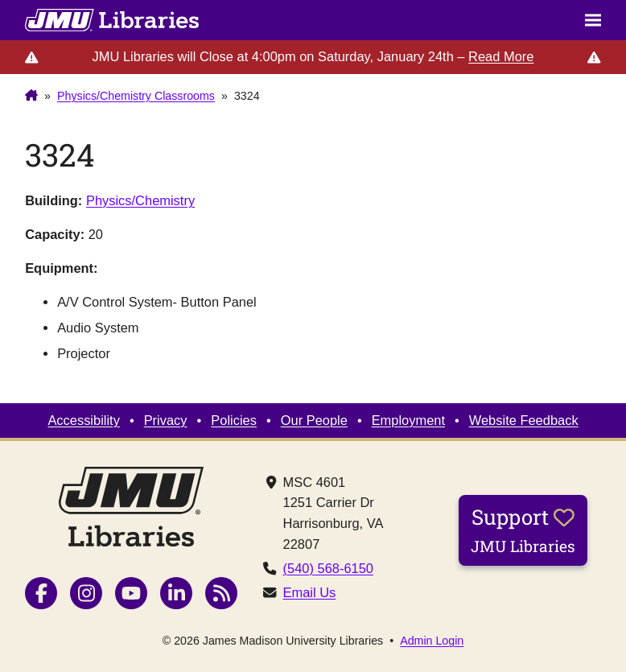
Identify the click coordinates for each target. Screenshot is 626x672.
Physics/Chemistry (140, 200)
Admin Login (432, 641)
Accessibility (84, 420)
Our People (314, 420)
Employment (408, 420)
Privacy (166, 420)
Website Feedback (524, 420)
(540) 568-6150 (328, 568)
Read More (501, 56)
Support (523, 530)
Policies (234, 420)
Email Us (310, 592)
